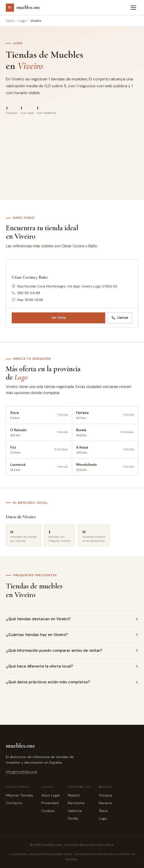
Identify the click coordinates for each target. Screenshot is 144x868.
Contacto (14, 803)
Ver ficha (58, 318)
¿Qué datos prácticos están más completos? (48, 682)
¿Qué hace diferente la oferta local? (39, 666)
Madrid (74, 795)
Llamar (120, 318)
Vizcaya (105, 795)
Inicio (10, 21)
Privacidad (50, 803)
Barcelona (76, 803)
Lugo (22, 21)
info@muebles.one (22, 772)
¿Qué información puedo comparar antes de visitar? (54, 650)
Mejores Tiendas (19, 795)
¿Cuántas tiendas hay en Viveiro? (37, 635)
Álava (103, 811)
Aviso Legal (50, 795)
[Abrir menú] (133, 8)
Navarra (105, 803)
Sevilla (73, 818)
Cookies (48, 811)
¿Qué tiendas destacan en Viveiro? (38, 619)
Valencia (75, 811)
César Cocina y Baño (30, 277)
